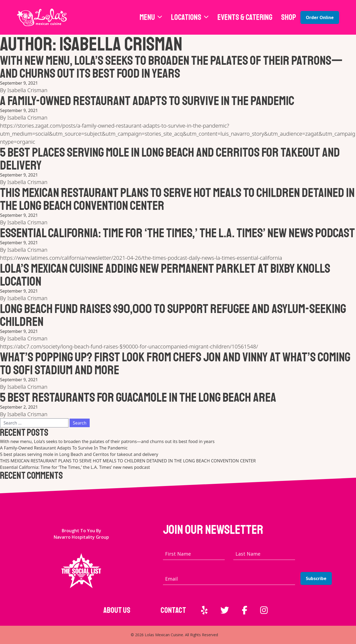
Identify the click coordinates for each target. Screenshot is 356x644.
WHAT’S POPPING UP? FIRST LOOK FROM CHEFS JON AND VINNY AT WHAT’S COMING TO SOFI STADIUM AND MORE (175, 364)
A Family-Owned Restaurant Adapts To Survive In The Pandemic (147, 101)
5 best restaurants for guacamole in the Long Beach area (138, 397)
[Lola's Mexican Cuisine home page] (42, 17)
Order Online (320, 17)
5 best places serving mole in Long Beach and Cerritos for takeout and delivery (170, 159)
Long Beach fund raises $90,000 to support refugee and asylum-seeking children (173, 315)
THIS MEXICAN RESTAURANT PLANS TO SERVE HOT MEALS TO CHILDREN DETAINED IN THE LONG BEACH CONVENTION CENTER (177, 199)
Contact (173, 610)
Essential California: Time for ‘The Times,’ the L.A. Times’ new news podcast (177, 233)
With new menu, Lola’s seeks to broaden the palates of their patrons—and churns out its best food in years (171, 67)
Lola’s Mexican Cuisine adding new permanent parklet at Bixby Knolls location (165, 275)
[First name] (194, 554)
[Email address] (229, 579)
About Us (117, 610)
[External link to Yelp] (204, 610)
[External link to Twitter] (225, 610)
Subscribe (316, 578)
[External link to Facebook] (245, 610)
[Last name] (264, 554)
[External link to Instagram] (264, 610)
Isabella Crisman (27, 90)
